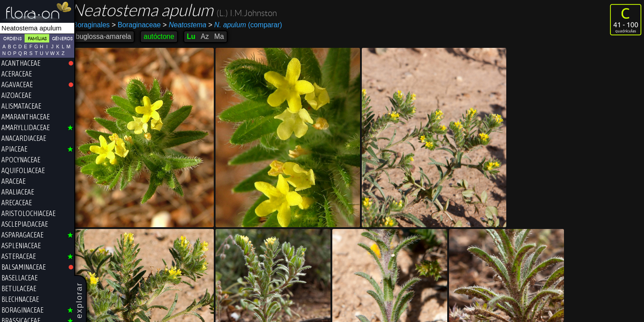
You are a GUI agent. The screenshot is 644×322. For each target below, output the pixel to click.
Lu (197, 36)
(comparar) (251, 25)
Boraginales (97, 25)
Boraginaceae (142, 25)
